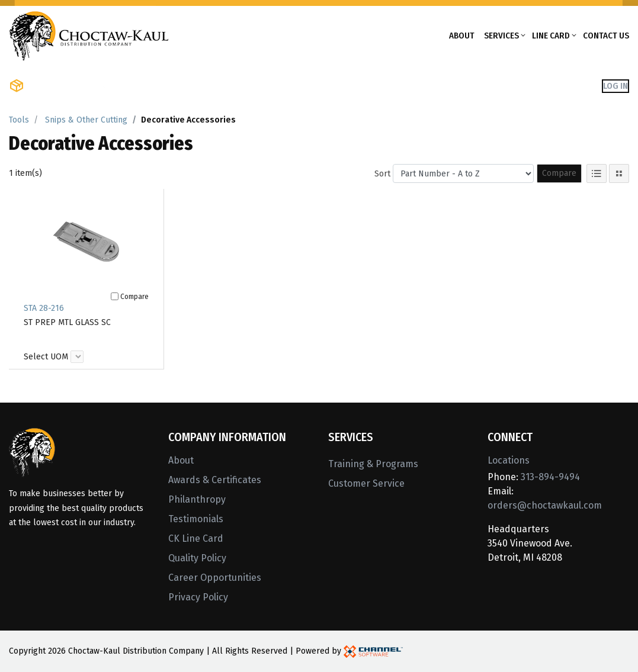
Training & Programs (373, 464)
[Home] (89, 35)
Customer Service (366, 483)
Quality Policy (197, 558)
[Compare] (115, 296)
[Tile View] (619, 173)
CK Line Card (196, 538)
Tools (19, 120)
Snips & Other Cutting (86, 120)
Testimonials (196, 519)
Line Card (551, 36)
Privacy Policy (198, 597)
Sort (382, 174)
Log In (615, 86)
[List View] (597, 173)
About (462, 36)
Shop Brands (145, 86)
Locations (509, 460)
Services (501, 36)
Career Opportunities (215, 578)
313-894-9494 (550, 477)
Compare (559, 173)
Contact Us (606, 36)
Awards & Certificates (215, 480)
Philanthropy (197, 499)
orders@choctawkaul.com (545, 505)
